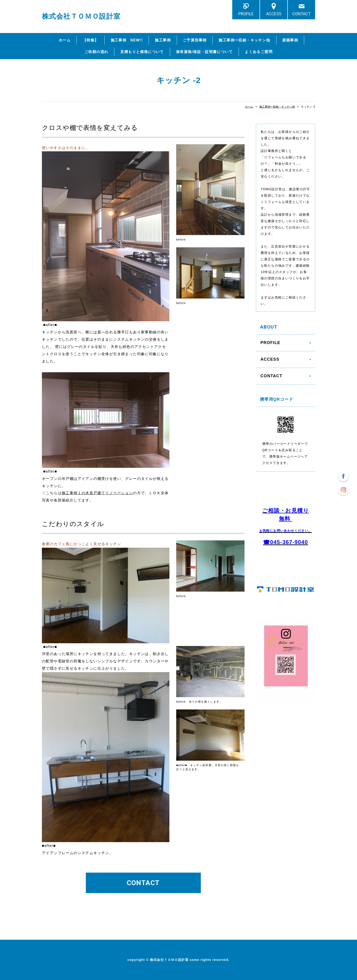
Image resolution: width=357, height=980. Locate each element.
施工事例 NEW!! (127, 40)
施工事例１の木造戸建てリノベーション (97, 493)
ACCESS (274, 14)
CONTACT (301, 14)
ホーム (65, 40)
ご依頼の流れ (96, 52)
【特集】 (91, 40)
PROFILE (246, 14)
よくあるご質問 (259, 52)
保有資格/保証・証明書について (204, 52)
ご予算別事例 (195, 40)
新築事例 (290, 40)
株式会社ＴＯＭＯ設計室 (81, 16)
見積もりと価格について (142, 52)
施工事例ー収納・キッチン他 (244, 40)
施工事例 (163, 40)
